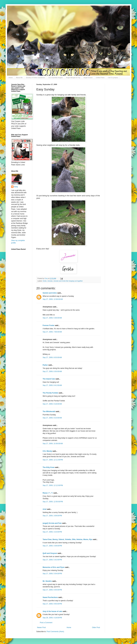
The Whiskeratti (49, 412)
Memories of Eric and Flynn (54, 567)
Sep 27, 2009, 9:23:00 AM (52, 418)
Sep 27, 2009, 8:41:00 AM (52, 385)
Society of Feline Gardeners (35, 78)
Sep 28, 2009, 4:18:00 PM (52, 618)
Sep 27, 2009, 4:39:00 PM (52, 546)
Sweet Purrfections (50, 597)
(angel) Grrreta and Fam (52, 523)
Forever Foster (49, 325)
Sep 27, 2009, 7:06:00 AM (52, 332)
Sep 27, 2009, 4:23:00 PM (52, 532)
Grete (45, 281)
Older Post (96, 627)
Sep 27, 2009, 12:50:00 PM (53, 502)
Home (11, 78)
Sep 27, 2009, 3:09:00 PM (52, 516)
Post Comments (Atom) (55, 632)
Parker (45, 365)
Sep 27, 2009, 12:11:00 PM (53, 460)
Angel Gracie (88, 78)
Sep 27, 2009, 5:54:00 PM (52, 574)
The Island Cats (49, 379)
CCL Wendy (47, 451)
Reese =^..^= (48, 493)
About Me (19, 78)
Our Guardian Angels (56, 78)
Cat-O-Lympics (113, 78)
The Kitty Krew (49, 467)
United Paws (100, 78)
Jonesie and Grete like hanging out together (68, 281)
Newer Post (41, 627)
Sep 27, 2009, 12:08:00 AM (53, 299)
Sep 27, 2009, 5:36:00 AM (52, 318)
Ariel (45, 509)
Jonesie (50, 281)
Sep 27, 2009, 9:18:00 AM (52, 404)
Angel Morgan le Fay (73, 78)
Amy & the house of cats (52, 611)
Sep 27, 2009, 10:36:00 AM (53, 444)
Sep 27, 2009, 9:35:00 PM (52, 590)
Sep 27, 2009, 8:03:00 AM (52, 357)
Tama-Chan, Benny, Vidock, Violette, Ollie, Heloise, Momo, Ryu (68, 539)
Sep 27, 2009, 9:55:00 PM (52, 604)
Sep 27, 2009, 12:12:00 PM (53, 485)
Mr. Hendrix (47, 581)
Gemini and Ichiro (50, 293)
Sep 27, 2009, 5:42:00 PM (52, 560)
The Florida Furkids (50, 393)
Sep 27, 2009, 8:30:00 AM (52, 371)
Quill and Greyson (50, 553)
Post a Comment (46, 623)
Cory (16, 187)
